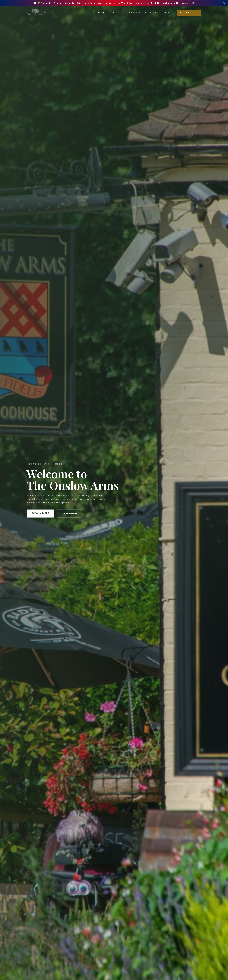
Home (101, 12)
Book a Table (189, 13)
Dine (112, 13)
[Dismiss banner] (224, 3)
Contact (167, 13)
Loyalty (151, 13)
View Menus (70, 514)
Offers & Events (130, 13)
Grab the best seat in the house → (171, 3)
